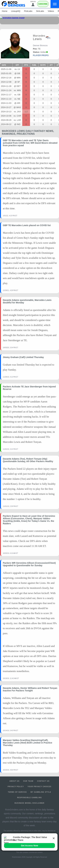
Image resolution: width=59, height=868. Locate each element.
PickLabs (28, 11)
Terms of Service (17, 792)
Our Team (28, 781)
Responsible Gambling (30, 798)
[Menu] (55, 4)
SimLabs (40, 11)
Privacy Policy (16, 787)
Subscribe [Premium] (43, 4)
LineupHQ (16, 11)
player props (41, 55)
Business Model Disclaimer (29, 803)
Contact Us (43, 781)
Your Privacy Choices (40, 787)
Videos (51, 11)
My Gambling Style (41, 792)
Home (5, 11)
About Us (15, 781)
